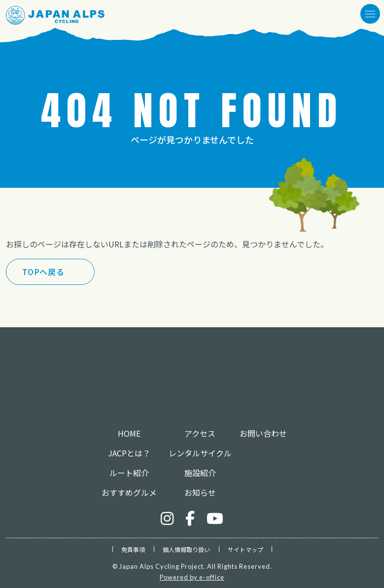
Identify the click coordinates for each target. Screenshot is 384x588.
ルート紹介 (129, 473)
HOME (129, 433)
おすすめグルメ (129, 492)
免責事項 (133, 549)
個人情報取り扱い (186, 549)
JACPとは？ (129, 453)
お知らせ (200, 492)
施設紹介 (200, 473)
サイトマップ (245, 549)
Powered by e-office (192, 577)
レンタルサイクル (200, 453)
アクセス (200, 433)
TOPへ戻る (43, 272)
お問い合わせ (263, 433)
